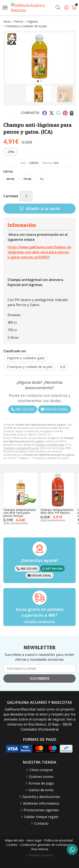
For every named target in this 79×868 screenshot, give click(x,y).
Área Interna (40, 849)
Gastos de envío (41, 790)
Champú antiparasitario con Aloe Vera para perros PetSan (20, 513)
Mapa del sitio (14, 840)
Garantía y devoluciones (41, 797)
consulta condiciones (39, 622)
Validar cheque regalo (41, 817)
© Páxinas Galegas (39, 855)
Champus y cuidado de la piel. (21, 448)
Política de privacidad (58, 840)
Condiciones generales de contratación (47, 845)
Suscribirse (40, 678)
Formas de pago (41, 783)
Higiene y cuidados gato (50, 445)
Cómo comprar (41, 770)
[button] (38, 81)
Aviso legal (34, 840)
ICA (62, 448)
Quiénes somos (41, 777)
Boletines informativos (41, 803)
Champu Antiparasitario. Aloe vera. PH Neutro (57, 511)
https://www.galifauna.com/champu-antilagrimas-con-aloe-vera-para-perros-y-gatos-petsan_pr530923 (39, 252)
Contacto (41, 823)
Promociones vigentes (41, 810)
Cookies (12, 845)
